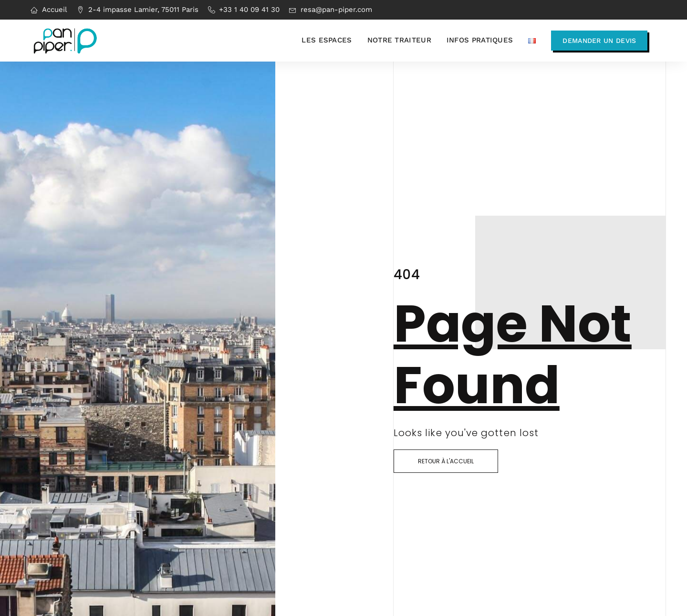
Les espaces (327, 40)
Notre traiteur (399, 40)
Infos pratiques (480, 40)
